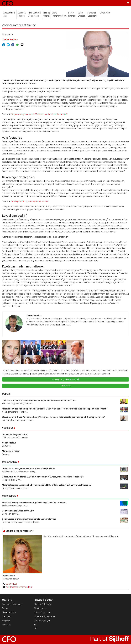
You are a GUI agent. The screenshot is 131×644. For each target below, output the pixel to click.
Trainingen (6, 616)
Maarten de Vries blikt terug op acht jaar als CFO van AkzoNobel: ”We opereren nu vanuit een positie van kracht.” (54, 409)
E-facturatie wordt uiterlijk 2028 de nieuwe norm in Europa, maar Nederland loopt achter (43, 477)
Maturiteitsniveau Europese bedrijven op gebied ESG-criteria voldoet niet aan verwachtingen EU (47, 485)
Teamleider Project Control (15, 435)
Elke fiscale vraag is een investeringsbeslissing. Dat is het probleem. (34, 503)
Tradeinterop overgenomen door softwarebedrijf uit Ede (28, 469)
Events (5, 608)
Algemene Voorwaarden (45, 616)
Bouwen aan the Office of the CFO (18, 511)
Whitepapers (9, 496)
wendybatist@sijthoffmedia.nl (19, 587)
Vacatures (8, 428)
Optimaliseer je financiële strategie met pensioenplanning (29, 519)
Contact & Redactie (43, 604)
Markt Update (10, 462)
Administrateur (9, 443)
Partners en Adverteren (12, 604)
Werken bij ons (41, 608)
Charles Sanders (10, 40)
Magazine (6, 621)
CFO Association (9, 612)
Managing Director (11, 451)
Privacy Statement (42, 612)
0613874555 (12, 584)
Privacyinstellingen (42, 621)
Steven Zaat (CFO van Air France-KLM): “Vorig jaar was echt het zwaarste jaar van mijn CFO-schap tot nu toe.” (53, 417)
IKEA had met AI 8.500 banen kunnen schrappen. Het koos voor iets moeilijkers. (39, 401)
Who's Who (105, 13)
